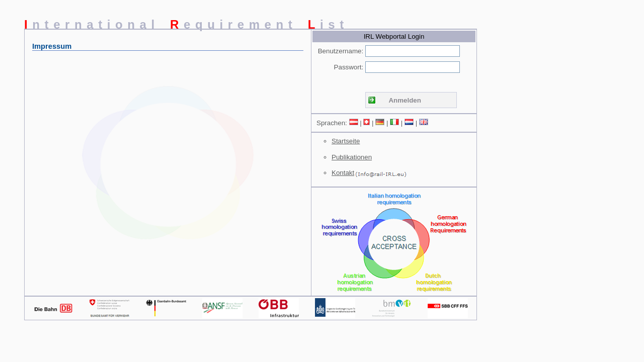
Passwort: (349, 67)
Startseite (346, 141)
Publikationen (352, 157)
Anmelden (405, 100)
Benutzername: (341, 51)
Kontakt (343, 173)
